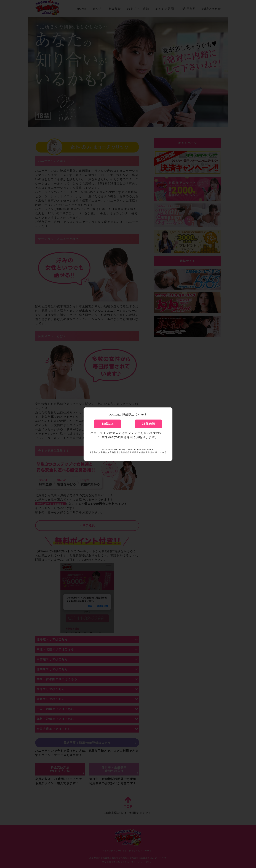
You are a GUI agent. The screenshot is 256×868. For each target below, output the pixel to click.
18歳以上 (108, 424)
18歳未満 (148, 424)
